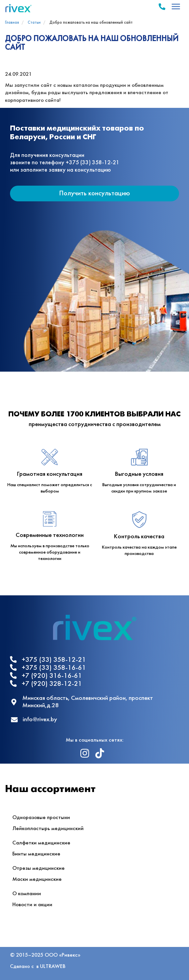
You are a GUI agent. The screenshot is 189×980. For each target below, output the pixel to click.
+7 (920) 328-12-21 (46, 684)
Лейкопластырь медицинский (48, 829)
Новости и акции (32, 905)
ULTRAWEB (53, 966)
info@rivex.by (34, 720)
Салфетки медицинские (41, 843)
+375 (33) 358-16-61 (48, 668)
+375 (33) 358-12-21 (48, 660)
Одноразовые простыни (41, 818)
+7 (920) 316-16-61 (46, 676)
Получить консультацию (94, 193)
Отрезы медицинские (38, 868)
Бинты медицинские (36, 854)
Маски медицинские (37, 879)
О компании (27, 894)
